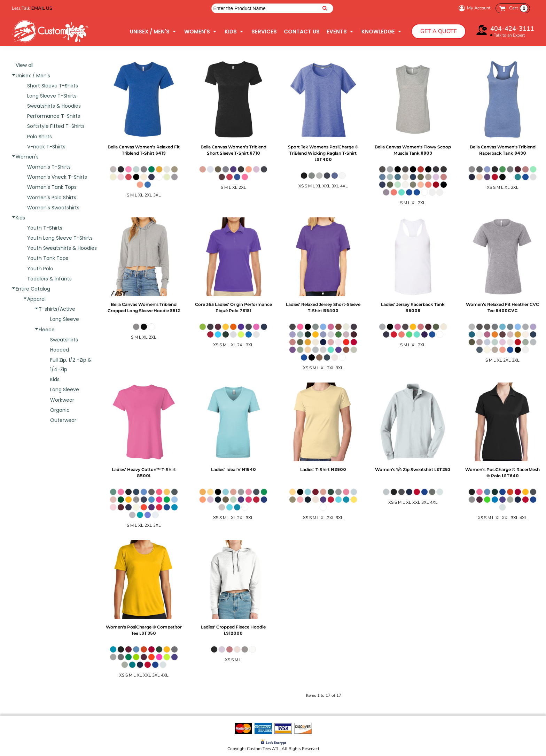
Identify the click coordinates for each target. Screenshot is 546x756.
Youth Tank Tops (48, 258)
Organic (60, 410)
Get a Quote (439, 31)
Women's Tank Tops (52, 187)
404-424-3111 (512, 29)
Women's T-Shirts (49, 167)
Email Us (42, 8)
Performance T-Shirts (54, 116)
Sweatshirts (64, 340)
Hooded (60, 350)
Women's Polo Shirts (52, 198)
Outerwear (63, 420)
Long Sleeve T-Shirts (52, 96)
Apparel (36, 299)
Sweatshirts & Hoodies (54, 106)
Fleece (47, 330)
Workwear (62, 400)
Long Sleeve (65, 319)
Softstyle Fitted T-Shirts (56, 126)
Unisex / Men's (33, 76)
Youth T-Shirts (45, 228)
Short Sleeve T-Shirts (53, 86)
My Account (474, 8)
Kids (20, 218)
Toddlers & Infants (49, 279)
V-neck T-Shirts (46, 147)
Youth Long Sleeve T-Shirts (60, 238)
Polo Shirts (40, 137)
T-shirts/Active (57, 309)
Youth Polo (40, 269)
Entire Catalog (33, 289)
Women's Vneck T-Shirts (57, 177)
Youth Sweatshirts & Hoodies (62, 248)
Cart (518, 8)
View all (25, 65)
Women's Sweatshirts (53, 208)
